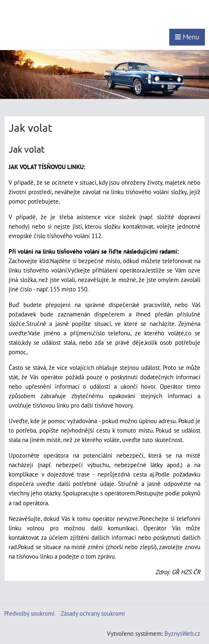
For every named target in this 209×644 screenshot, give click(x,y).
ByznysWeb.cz (182, 633)
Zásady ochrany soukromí (93, 613)
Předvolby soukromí (29, 613)
